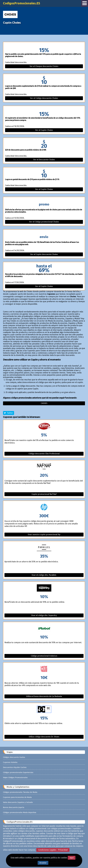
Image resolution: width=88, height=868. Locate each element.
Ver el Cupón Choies (44, 130)
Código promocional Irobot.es (44, 656)
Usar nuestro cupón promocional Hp (44, 535)
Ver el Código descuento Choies (44, 98)
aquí (72, 858)
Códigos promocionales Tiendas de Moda (20, 792)
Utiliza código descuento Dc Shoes (44, 737)
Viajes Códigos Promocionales (15, 778)
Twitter (9, 413)
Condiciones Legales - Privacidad (53, 850)
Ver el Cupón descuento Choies (44, 254)
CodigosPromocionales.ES (22, 3)
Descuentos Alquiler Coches (15, 767)
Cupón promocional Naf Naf (44, 494)
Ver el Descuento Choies (44, 160)
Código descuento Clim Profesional (44, 454)
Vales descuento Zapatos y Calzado (18, 802)
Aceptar (43, 863)
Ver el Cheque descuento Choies (44, 66)
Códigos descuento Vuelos (14, 757)
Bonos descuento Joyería (14, 807)
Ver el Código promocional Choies (44, 222)
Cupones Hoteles (10, 762)
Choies (44, 403)
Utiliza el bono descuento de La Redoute (44, 696)
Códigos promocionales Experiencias (18, 772)
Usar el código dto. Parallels (44, 575)
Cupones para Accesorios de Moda (17, 797)
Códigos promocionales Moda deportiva (20, 812)
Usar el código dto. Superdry (44, 615)
